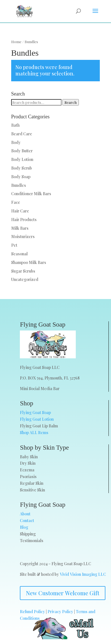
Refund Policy (32, 612)
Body (16, 142)
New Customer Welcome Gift (63, 593)
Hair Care (20, 211)
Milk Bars (20, 228)
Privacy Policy (60, 612)
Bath (15, 125)
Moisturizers (23, 237)
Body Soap (21, 177)
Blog (24, 527)
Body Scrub (22, 168)
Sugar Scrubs (23, 271)
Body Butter (22, 151)
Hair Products (24, 220)
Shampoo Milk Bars (29, 262)
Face (16, 202)
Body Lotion (22, 159)
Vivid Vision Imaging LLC (83, 574)
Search (71, 102)
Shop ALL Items (34, 433)
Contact (27, 521)
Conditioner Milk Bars (31, 194)
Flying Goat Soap (35, 412)
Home (16, 42)
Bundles (19, 185)
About (25, 514)
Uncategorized (25, 279)
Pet (14, 245)
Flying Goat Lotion (37, 419)
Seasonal (19, 254)
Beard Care (22, 134)
